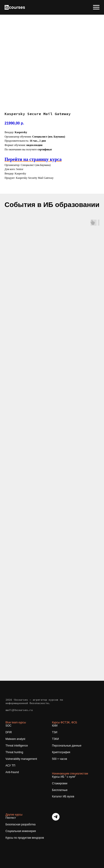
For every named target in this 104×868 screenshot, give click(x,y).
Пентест (11, 818)
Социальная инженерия (21, 831)
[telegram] (56, 819)
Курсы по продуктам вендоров (25, 838)
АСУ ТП (10, 766)
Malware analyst (15, 739)
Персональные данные (67, 746)
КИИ (55, 726)
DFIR (9, 732)
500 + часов (60, 759)
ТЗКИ (55, 739)
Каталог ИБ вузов (63, 796)
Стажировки (60, 783)
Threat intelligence (17, 746)
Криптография (61, 752)
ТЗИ (55, 732)
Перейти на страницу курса (33, 159)
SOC (8, 726)
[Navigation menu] (96, 7)
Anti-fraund (12, 772)
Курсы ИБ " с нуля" (64, 777)
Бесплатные (60, 790)
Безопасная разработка (21, 824)
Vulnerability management (21, 759)
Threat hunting (14, 752)
